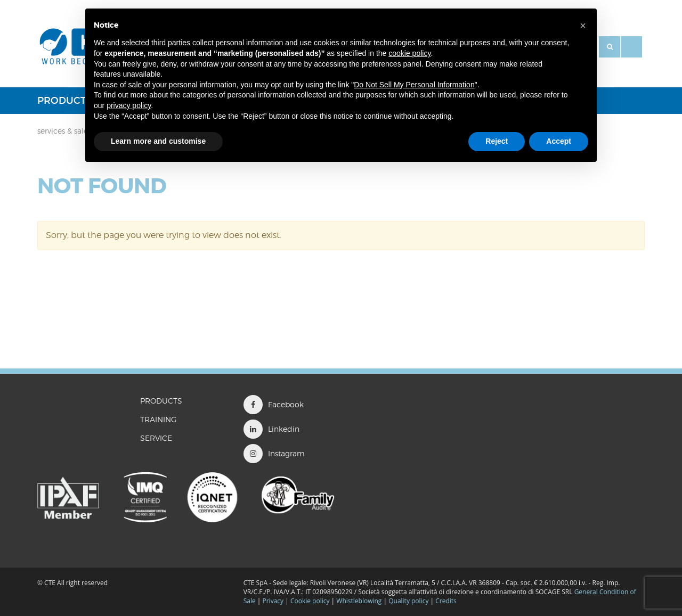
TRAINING (159, 419)
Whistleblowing (360, 601)
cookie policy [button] (409, 53)
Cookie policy (310, 601)
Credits (446, 601)
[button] (583, 26)
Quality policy (408, 601)
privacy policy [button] (129, 105)
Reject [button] (497, 141)
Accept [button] (559, 141)
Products (64, 101)
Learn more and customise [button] (158, 141)
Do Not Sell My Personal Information (414, 85)
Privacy (273, 601)
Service (156, 438)
